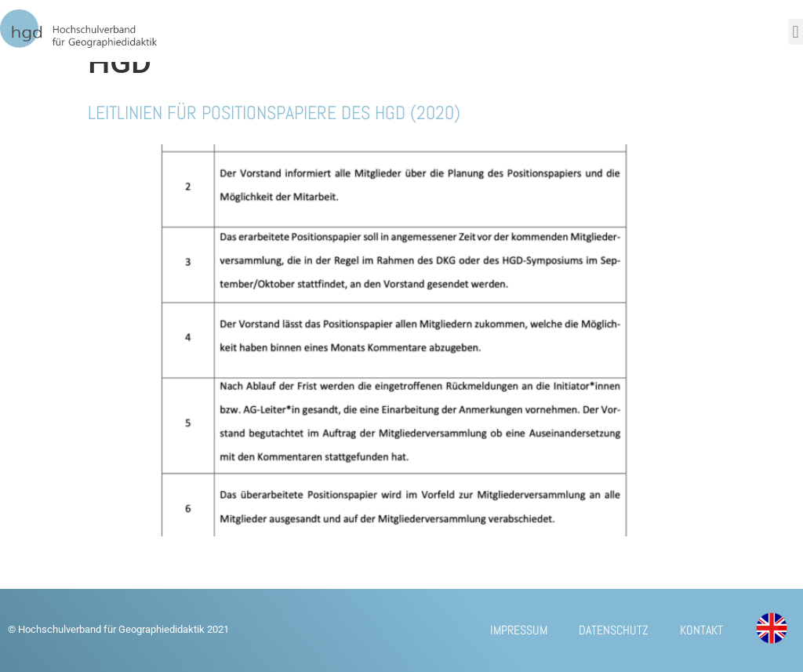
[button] (796, 32)
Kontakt (701, 630)
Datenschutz (614, 630)
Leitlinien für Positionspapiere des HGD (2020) (274, 113)
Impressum (519, 630)
